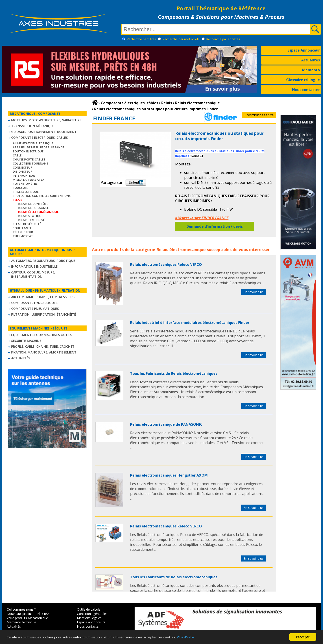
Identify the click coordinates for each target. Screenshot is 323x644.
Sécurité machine (26, 341)
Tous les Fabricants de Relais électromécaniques (174, 373)
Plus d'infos (186, 637)
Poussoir (20, 188)
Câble (17, 155)
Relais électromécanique (181, 249)
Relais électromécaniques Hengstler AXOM (169, 475)
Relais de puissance (33, 208)
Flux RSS (43, 614)
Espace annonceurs (91, 622)
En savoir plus (254, 292)
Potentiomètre (25, 184)
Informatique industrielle (34, 266)
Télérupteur (23, 232)
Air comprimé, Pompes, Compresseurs (43, 297)
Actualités (311, 60)
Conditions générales (92, 614)
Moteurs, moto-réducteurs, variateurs (46, 120)
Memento (311, 70)
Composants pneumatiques (35, 309)
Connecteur (23, 167)
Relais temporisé (31, 220)
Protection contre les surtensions (42, 196)
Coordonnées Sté (259, 115)
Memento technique (21, 622)
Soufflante (22, 228)
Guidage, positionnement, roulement (44, 132)
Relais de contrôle (33, 204)
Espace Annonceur (304, 50)
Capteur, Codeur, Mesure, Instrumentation (33, 274)
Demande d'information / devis (215, 226)
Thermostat (23, 236)
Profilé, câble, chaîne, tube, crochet (43, 346)
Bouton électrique (28, 151)
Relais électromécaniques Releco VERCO (166, 265)
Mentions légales (89, 618)
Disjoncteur (23, 171)
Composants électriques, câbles (39, 138)
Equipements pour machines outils (42, 335)
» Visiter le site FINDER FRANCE (202, 218)
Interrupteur (24, 176)
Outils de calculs (89, 609)
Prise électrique (26, 192)
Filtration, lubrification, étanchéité (44, 314)
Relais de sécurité (27, 224)
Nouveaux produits (21, 614)
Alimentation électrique (33, 143)
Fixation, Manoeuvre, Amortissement (44, 352)
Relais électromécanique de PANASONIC (166, 424)
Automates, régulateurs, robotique (43, 261)
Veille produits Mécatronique (27, 618)
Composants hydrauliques (34, 303)
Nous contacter (306, 90)
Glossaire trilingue (303, 80)
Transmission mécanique (33, 126)
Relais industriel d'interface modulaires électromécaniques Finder (190, 323)
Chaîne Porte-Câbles (29, 159)
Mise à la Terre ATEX (28, 180)
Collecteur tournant (31, 163)
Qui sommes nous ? (21, 609)
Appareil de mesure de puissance (38, 147)
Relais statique (31, 216)
